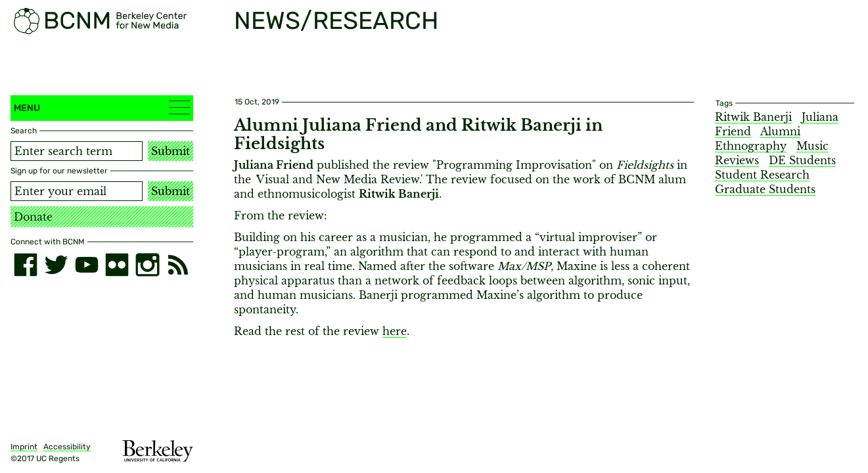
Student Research (762, 175)
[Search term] (77, 151)
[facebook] (26, 265)
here (395, 331)
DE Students (802, 160)
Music (812, 146)
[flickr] (117, 265)
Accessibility (67, 447)
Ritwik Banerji (753, 117)
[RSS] (178, 265)
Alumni (780, 131)
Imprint (24, 447)
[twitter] (56, 265)
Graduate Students (765, 189)
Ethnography (751, 146)
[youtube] (87, 265)
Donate (33, 217)
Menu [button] (102, 107)
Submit (171, 151)
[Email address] (77, 191)
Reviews (737, 160)
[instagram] (147, 265)
